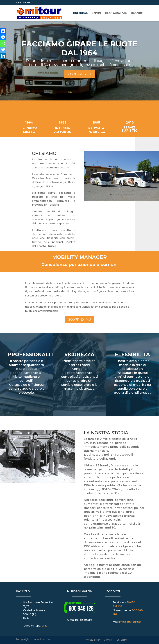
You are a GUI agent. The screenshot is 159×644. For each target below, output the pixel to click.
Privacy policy (93, 640)
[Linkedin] (3, 56)
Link (44, 626)
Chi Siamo (80, 13)
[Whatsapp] (3, 44)
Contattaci (79, 74)
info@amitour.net (130, 622)
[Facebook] (3, 31)
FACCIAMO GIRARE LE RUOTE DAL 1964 (79, 48)
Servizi (96, 13)
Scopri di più (80, 320)
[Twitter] (3, 50)
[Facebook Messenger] (3, 37)
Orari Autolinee (116, 13)
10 (49, 476)
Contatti (137, 13)
